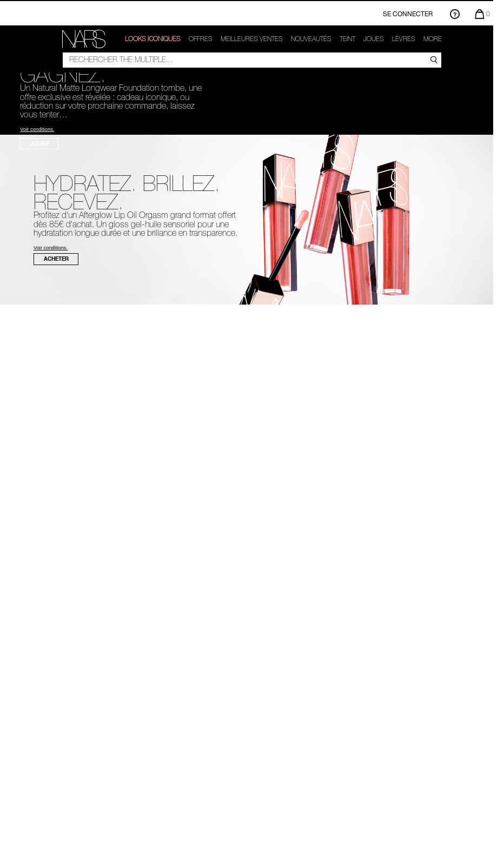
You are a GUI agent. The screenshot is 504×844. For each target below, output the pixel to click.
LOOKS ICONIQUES (153, 39)
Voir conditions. (37, 130)
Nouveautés (311, 39)
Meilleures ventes (252, 39)
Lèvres (404, 39)
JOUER (39, 143)
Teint (347, 39)
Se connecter (408, 14)
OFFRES (201, 39)
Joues (374, 39)
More (433, 39)
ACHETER (56, 259)
